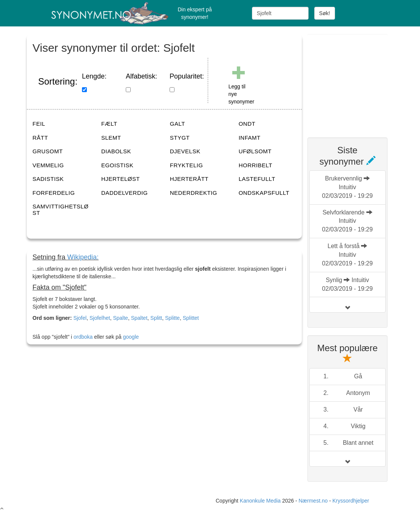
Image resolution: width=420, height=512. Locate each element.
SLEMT (111, 138)
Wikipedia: (83, 257)
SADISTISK (48, 179)
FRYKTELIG (187, 165)
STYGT (180, 138)
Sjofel (80, 318)
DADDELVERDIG (124, 193)
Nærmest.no (313, 501)
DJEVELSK (185, 151)
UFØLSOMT (255, 151)
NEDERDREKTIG (194, 193)
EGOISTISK (117, 165)
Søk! (325, 13)
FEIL (39, 124)
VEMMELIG (48, 165)
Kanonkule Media (261, 501)
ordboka (82, 337)
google (131, 337)
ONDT (247, 124)
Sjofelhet (100, 318)
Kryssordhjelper (351, 501)
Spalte (120, 318)
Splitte (172, 318)
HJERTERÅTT (189, 179)
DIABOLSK (116, 151)
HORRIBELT (256, 165)
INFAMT (250, 138)
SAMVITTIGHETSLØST (60, 210)
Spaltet (139, 318)
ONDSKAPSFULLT (264, 193)
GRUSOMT (48, 151)
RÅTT (40, 138)
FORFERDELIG (54, 193)
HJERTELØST (120, 179)
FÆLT (109, 124)
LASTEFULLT (257, 179)
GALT (178, 124)
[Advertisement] (364, 81)
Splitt (156, 318)
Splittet (191, 318)
